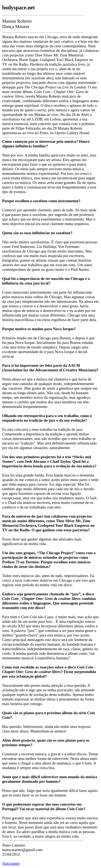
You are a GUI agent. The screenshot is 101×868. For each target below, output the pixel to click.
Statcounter (11, 863)
